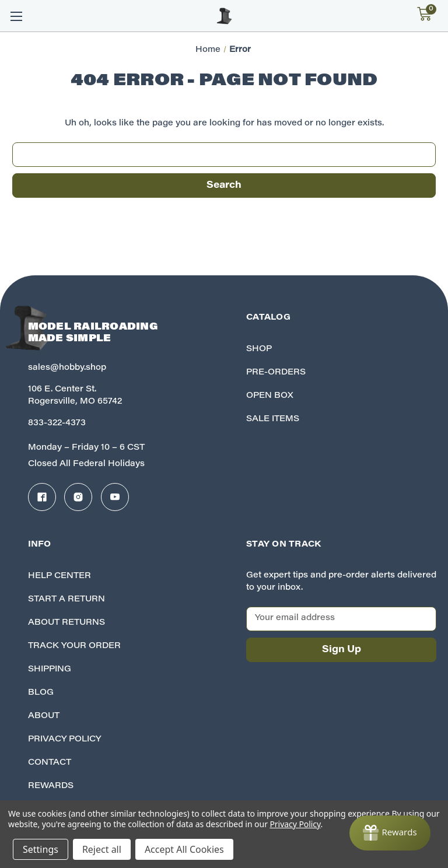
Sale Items (273, 419)
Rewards (51, 786)
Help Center (60, 576)
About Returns (66, 623)
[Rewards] (390, 833)
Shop (259, 349)
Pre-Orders (276, 373)
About (44, 716)
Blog (41, 693)
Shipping (50, 670)
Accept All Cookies (184, 849)
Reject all (102, 849)
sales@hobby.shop (67, 368)
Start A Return (66, 600)
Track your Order (74, 646)
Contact (50, 763)
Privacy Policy (64, 740)
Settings (41, 849)
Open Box (270, 396)
